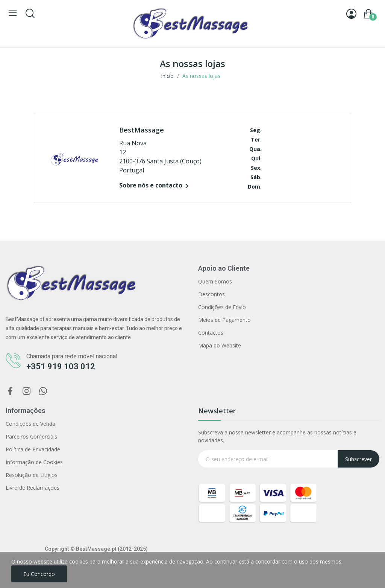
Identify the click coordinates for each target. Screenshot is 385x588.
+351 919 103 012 (61, 366)
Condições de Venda (30, 424)
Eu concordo (39, 574)
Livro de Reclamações (33, 488)
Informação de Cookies (34, 462)
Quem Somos (215, 281)
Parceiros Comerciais (31, 436)
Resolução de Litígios (32, 475)
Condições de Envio (222, 307)
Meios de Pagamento (224, 320)
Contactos (211, 333)
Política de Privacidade (33, 449)
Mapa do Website (220, 345)
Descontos (211, 294)
